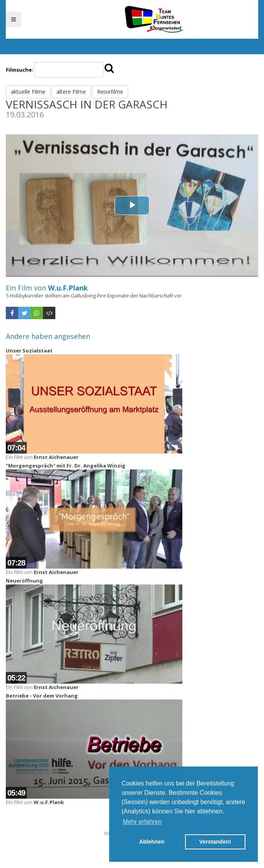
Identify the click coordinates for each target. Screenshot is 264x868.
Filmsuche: (20, 70)
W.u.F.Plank (68, 288)
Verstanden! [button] (215, 842)
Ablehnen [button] (152, 842)
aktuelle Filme (28, 92)
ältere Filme (71, 92)
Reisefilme (110, 92)
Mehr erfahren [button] (142, 822)
